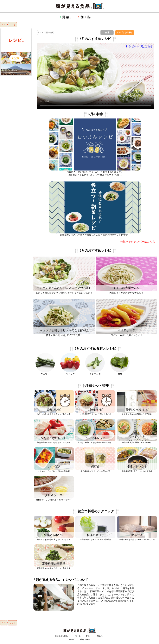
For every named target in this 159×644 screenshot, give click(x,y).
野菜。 (89, 636)
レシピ (72, 639)
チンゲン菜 (95, 374)
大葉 (120, 374)
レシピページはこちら (139, 46)
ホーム (78, 636)
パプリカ (70, 374)
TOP (4, 25)
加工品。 (101, 636)
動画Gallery (85, 639)
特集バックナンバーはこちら (138, 242)
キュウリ (45, 374)
